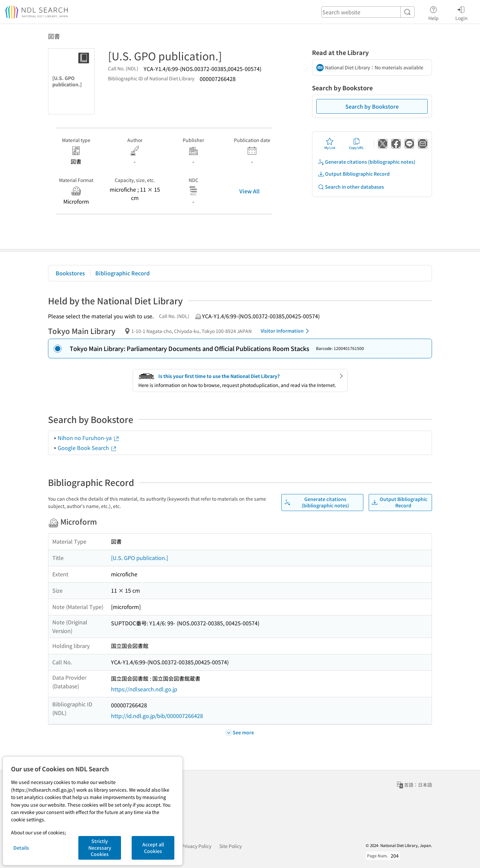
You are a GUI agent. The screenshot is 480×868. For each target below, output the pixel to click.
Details (21, 848)
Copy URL (356, 144)
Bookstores (70, 273)
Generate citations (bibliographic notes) (366, 162)
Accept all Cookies (153, 848)
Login (461, 12)
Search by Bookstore (372, 106)
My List (330, 144)
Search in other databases (351, 187)
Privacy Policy (196, 846)
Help (433, 12)
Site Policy (230, 846)
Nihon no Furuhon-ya (89, 438)
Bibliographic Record (122, 273)
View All (249, 191)
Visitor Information (286, 331)
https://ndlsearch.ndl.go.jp (144, 689)
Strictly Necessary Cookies (100, 847)
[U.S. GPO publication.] (139, 558)
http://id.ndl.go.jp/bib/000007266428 (157, 716)
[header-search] (368, 12)
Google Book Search (87, 448)
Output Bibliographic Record (354, 174)
